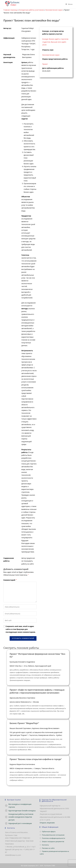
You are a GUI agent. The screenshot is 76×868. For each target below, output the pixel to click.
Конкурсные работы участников (31, 10)
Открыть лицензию (47, 823)
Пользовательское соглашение (53, 835)
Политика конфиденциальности (54, 838)
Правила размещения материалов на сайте (54, 853)
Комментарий (10, 580)
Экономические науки (54, 10)
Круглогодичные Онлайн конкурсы (22, 811)
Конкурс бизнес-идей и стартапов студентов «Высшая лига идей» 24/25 (55, 42)
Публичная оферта (49, 832)
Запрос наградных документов (53, 841)
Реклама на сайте (48, 848)
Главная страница (10, 10)
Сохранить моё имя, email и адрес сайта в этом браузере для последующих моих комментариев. (21, 629)
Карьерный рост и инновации (20, 823)
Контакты (45, 845)
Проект (45, 64)
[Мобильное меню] (68, 4)
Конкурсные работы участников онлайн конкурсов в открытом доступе (21, 817)
